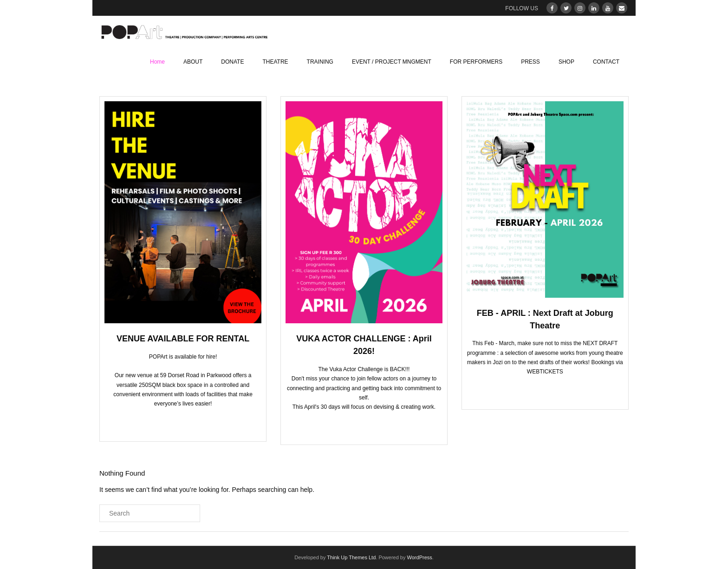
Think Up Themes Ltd (351, 557)
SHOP (566, 62)
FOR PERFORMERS (476, 62)
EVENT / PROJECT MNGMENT (392, 62)
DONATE (232, 62)
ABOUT (193, 62)
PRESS (530, 62)
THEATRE (275, 62)
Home (157, 62)
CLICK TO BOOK (180, 423)
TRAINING (320, 62)
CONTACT (606, 62)
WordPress (420, 557)
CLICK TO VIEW (361, 426)
